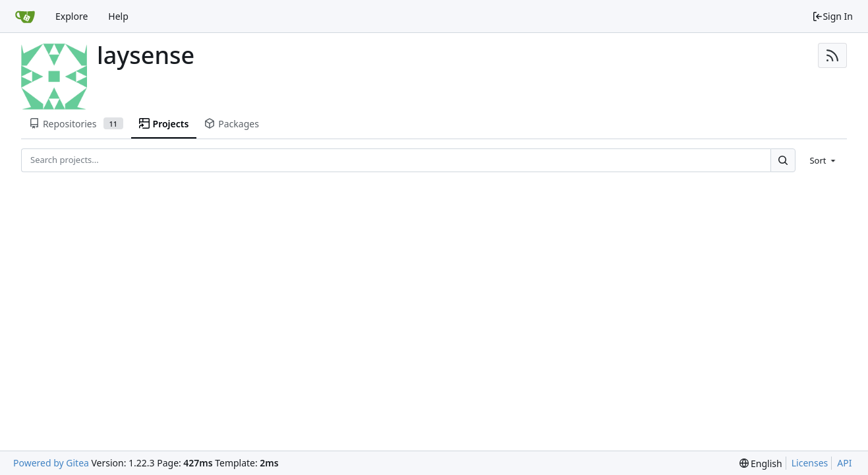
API (844, 463)
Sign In (832, 16)
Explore (72, 16)
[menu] (824, 160)
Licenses (810, 463)
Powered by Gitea (51, 463)
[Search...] (783, 160)
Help (118, 16)
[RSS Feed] (832, 55)
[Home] (25, 16)
